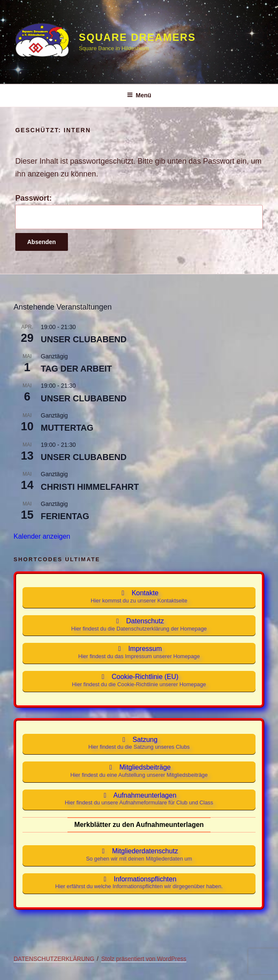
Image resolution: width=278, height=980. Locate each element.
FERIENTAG (65, 516)
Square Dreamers (138, 37)
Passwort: (139, 212)
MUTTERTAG (67, 428)
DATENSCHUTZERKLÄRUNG (54, 959)
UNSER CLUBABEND (84, 339)
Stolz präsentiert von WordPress (144, 959)
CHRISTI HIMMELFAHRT (90, 487)
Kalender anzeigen (42, 536)
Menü (139, 95)
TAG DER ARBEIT (76, 369)
